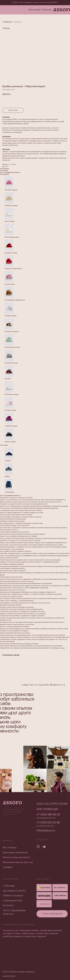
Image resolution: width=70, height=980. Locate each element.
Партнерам (34, 10)
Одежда (8, 867)
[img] (60, 896)
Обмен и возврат (13, 896)
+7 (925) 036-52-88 (48, 823)
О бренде (46, 10)
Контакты (8, 905)
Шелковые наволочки (15, 853)
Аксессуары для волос (17, 857)
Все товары (10, 848)
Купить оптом (13, 110)
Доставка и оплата (14, 891)
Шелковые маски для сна (18, 862)
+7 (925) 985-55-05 (48, 815)
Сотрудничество (12, 901)
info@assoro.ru (46, 831)
